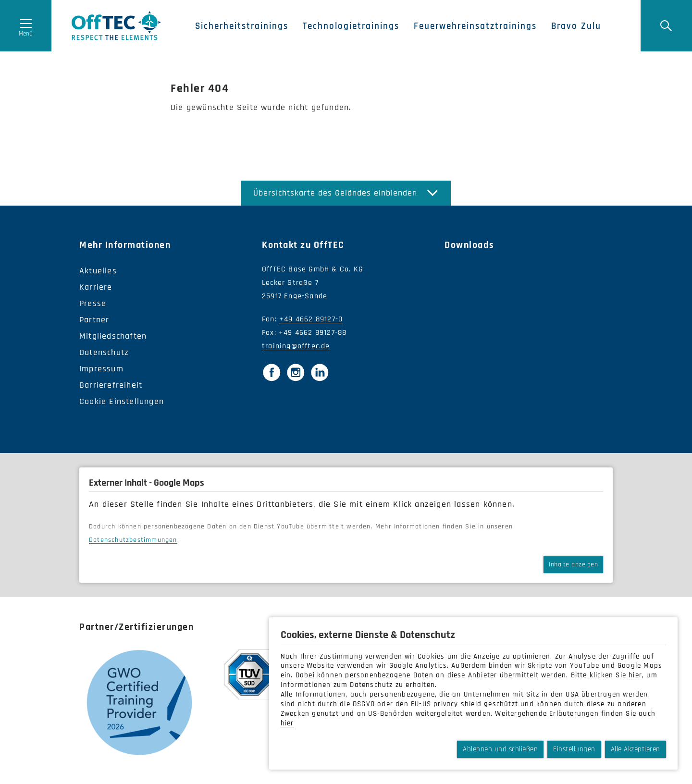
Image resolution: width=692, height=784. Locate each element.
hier (635, 675)
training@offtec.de (296, 346)
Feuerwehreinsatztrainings (480, 26)
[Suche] (666, 26)
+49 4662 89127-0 (311, 319)
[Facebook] (272, 372)
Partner (94, 320)
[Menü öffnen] (26, 26)
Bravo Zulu (581, 26)
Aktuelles (98, 271)
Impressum (101, 369)
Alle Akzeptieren (636, 749)
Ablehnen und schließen (500, 749)
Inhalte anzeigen (573, 564)
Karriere (96, 287)
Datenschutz (104, 352)
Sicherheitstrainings (246, 26)
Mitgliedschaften (113, 336)
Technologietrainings (355, 26)
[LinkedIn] (320, 372)
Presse (93, 303)
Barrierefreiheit (111, 385)
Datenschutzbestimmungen (133, 540)
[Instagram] (296, 372)
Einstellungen (574, 749)
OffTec (119, 26)
